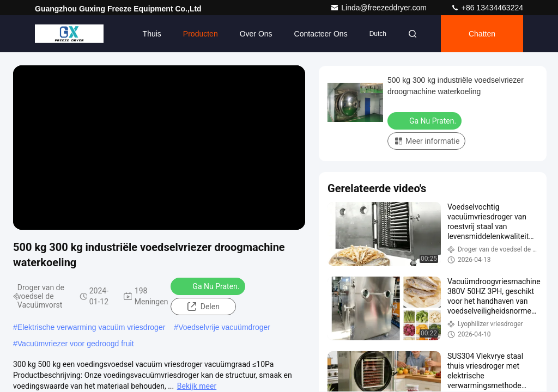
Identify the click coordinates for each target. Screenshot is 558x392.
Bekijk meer (197, 386)
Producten (201, 34)
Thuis (152, 34)
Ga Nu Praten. (209, 286)
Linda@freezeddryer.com (380, 8)
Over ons (256, 34)
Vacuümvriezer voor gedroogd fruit (76, 344)
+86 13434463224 (487, 8)
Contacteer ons (321, 34)
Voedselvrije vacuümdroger (224, 327)
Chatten (482, 34)
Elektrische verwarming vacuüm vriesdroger (92, 327)
